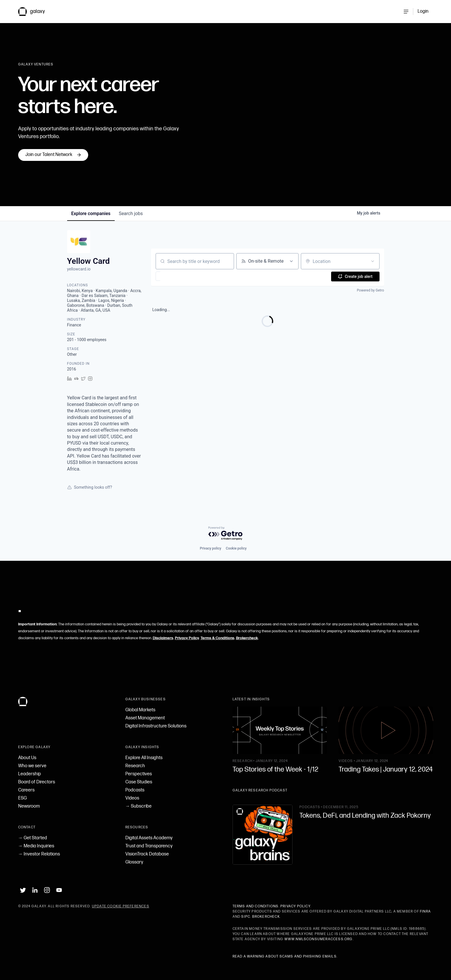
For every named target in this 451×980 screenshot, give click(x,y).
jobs (132, 214)
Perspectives (139, 774)
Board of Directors (37, 782)
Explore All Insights (144, 758)
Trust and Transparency (149, 846)
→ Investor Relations (39, 854)
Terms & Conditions (217, 638)
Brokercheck (247, 638)
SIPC (246, 917)
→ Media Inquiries (36, 846)
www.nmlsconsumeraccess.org (319, 939)
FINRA (425, 912)
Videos (132, 798)
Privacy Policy (187, 638)
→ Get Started (33, 838)
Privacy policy (210, 548)
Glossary (134, 862)
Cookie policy (236, 548)
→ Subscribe (138, 806)
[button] (175, 276)
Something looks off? (90, 487)
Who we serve (32, 766)
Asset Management (145, 718)
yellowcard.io (79, 269)
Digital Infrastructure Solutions (156, 726)
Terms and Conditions (256, 906)
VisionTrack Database (147, 854)
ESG (22, 798)
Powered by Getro (370, 290)
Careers (26, 790)
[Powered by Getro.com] (226, 534)
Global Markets (140, 710)
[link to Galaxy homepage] (36, 12)
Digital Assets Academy (149, 838)
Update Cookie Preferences (121, 906)
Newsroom (29, 806)
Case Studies (139, 782)
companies (91, 214)
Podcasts (135, 790)
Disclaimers (163, 638)
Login (423, 11)
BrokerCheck (266, 917)
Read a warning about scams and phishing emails (285, 957)
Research (135, 766)
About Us (27, 758)
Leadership (30, 774)
